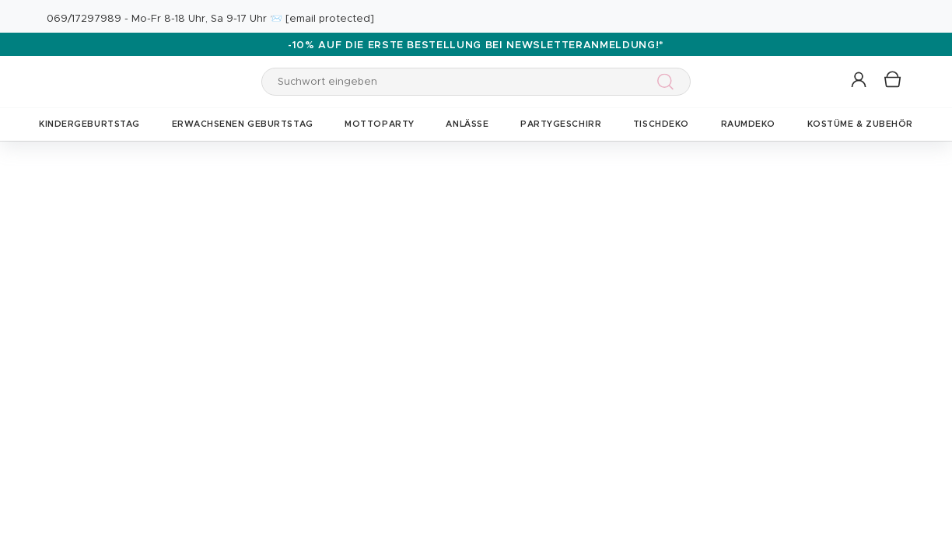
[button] (860, 80)
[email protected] (330, 19)
